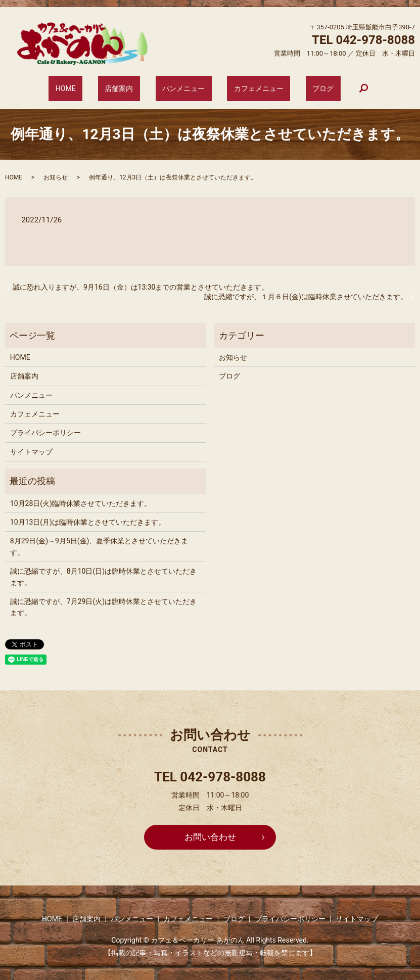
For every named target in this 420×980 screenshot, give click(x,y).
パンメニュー (182, 84)
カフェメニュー (247, 84)
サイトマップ (31, 443)
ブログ (301, 84)
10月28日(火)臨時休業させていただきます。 (81, 495)
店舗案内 (129, 84)
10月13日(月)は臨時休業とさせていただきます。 (88, 514)
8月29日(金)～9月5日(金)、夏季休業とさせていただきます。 (99, 538)
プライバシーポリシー (45, 424)
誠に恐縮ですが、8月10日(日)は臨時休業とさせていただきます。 (103, 568)
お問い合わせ (210, 829)
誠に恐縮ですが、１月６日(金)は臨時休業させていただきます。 (306, 288)
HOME (88, 84)
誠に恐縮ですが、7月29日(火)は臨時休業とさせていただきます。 (103, 598)
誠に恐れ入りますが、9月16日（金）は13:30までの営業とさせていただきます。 (141, 278)
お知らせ (56, 169)
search (336, 84)
